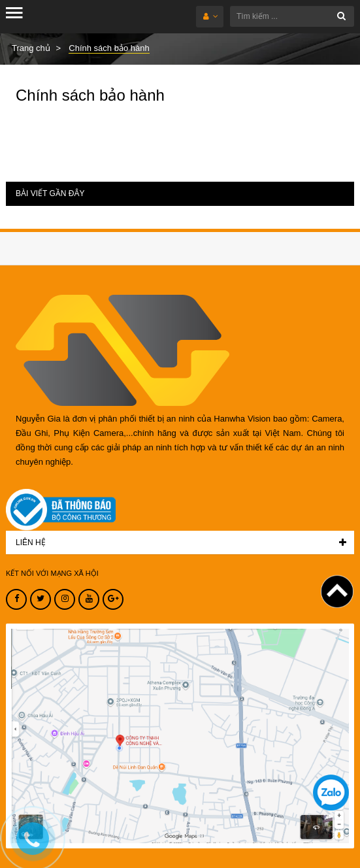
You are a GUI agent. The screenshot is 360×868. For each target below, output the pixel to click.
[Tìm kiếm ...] (292, 16)
